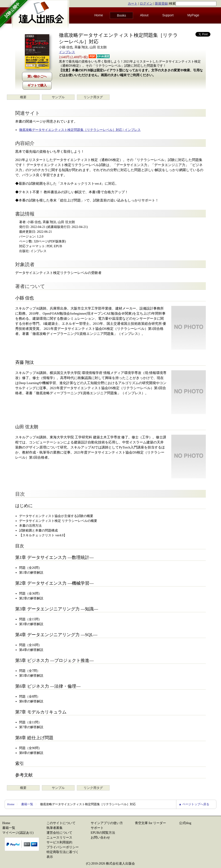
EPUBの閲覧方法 (103, 833)
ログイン (146, 4)
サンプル (58, 97)
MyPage (193, 15)
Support (168, 15)
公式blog (185, 823)
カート (133, 4)
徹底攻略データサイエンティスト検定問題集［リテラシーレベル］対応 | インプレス (80, 130)
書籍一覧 (27, 804)
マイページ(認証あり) (18, 833)
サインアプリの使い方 (107, 823)
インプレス (67, 52)
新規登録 (161, 4)
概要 (23, 97)
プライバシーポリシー (63, 847)
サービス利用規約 (59, 842)
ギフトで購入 (37, 85)
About (144, 15)
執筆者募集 (55, 828)
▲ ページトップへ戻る (194, 804)
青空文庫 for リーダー (150, 823)
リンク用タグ (93, 97)
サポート (97, 828)
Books (121, 15)
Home (99, 15)
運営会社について (59, 833)
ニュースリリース (59, 838)
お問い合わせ (100, 838)
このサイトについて (61, 823)
